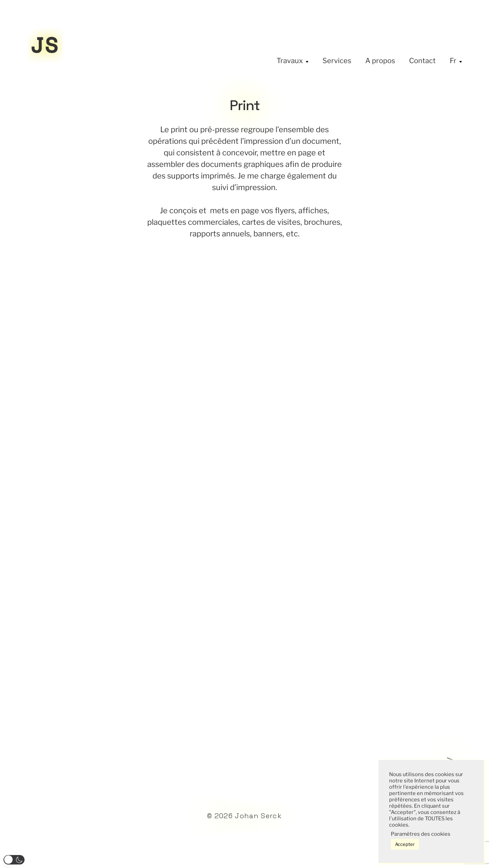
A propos (380, 61)
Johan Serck (258, 816)
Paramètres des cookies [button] (421, 834)
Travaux (290, 61)
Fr (453, 61)
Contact (422, 61)
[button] (14, 860)
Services (337, 61)
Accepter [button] (405, 844)
